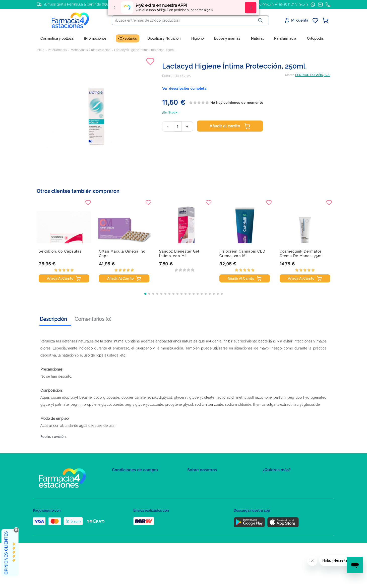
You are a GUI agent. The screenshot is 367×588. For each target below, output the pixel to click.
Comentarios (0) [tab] (93, 319)
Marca (290, 75)
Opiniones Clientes (6, 553)
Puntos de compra (126, 509)
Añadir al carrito (230, 126)
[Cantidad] (177, 126)
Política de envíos (125, 516)
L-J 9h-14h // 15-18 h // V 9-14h (282, 4)
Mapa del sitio (198, 480)
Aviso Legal (121, 502)
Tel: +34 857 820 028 (202, 509)
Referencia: (171, 76)
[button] (145, 294)
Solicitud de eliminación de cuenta (214, 502)
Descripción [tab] (53, 319)
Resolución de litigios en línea (135, 531)
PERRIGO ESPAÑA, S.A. (313, 75)
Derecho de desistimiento (132, 524)
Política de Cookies (126, 494)
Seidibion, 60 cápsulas (60, 251)
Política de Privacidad (128, 487)
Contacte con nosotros (204, 494)
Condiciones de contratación (134, 480)
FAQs (191, 487)
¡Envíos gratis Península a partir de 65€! (77, 4)
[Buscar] (182, 20)
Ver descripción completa (184, 88)
